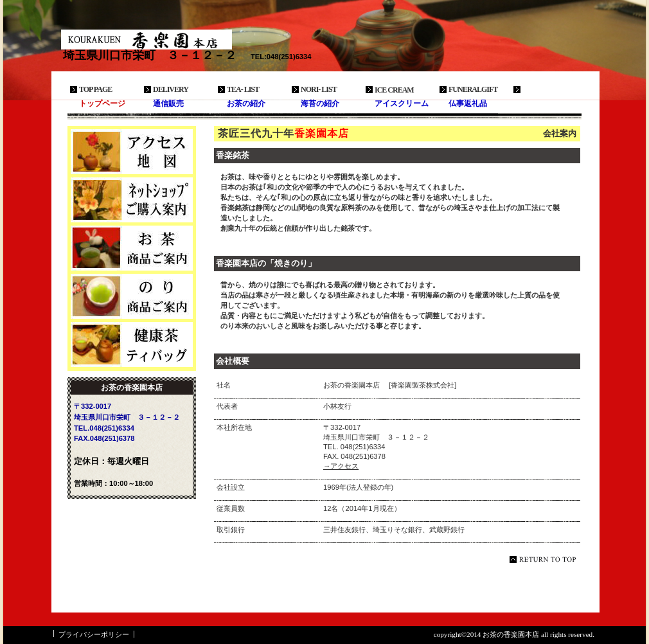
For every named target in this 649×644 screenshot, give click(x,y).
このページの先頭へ (545, 559)
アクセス (132, 152)
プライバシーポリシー (94, 634)
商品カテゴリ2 (132, 296)
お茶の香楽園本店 (157, 40)
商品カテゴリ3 (132, 344)
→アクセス (341, 466)
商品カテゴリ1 (132, 248)
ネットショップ (132, 200)
